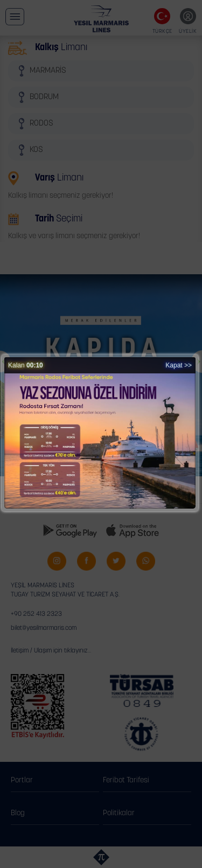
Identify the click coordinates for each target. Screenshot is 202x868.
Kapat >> (179, 365)
